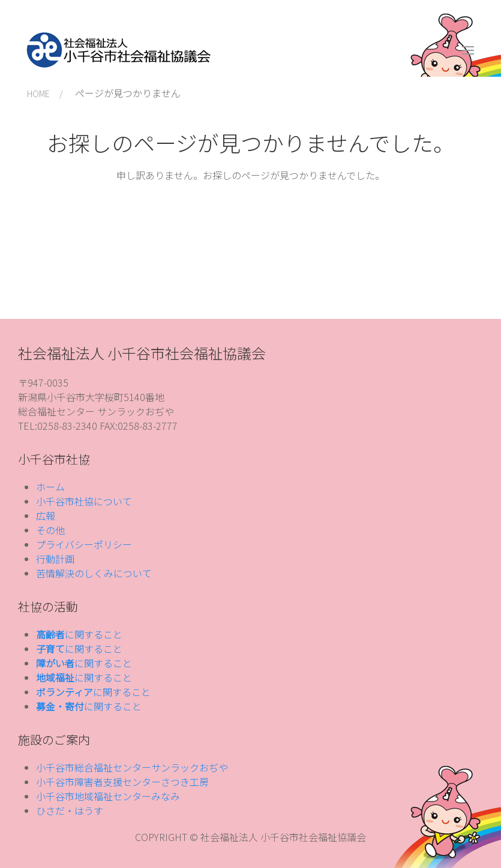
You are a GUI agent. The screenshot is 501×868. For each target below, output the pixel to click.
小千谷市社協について (84, 501)
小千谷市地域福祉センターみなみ (108, 796)
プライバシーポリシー (84, 544)
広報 (46, 516)
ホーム (50, 487)
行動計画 (55, 559)
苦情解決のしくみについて (94, 573)
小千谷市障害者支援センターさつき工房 (122, 782)
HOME (38, 94)
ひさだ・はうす (70, 810)
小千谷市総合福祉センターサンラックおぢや (132, 767)
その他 (50, 530)
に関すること (79, 634)
